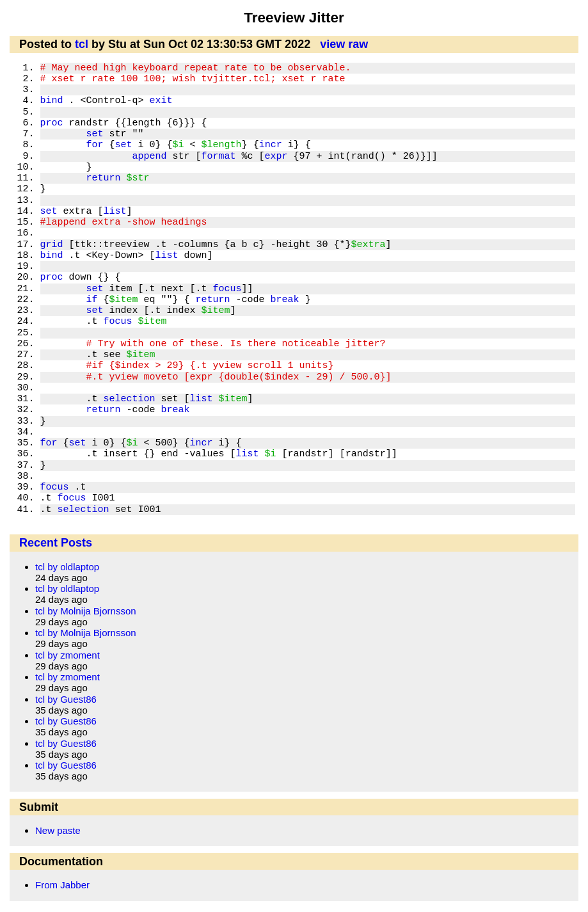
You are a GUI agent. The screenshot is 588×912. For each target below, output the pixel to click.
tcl (82, 44)
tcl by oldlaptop (67, 567)
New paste (58, 830)
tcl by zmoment (68, 655)
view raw (344, 44)
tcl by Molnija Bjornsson (86, 611)
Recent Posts (56, 543)
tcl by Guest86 (66, 699)
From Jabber (62, 885)
